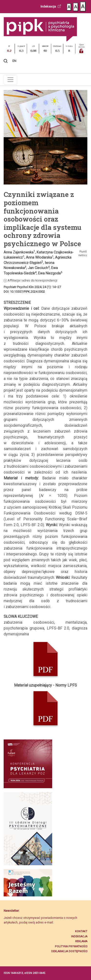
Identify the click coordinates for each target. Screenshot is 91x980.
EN (14, 61)
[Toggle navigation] (10, 80)
